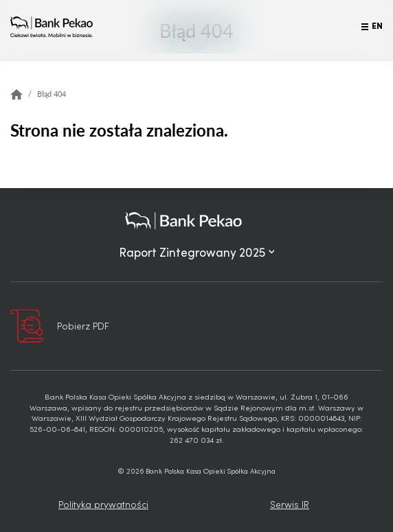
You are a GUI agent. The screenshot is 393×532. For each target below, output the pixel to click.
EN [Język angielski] (377, 25)
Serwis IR (290, 504)
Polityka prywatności (103, 504)
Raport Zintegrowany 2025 (197, 252)
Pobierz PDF (83, 326)
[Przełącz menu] (365, 27)
